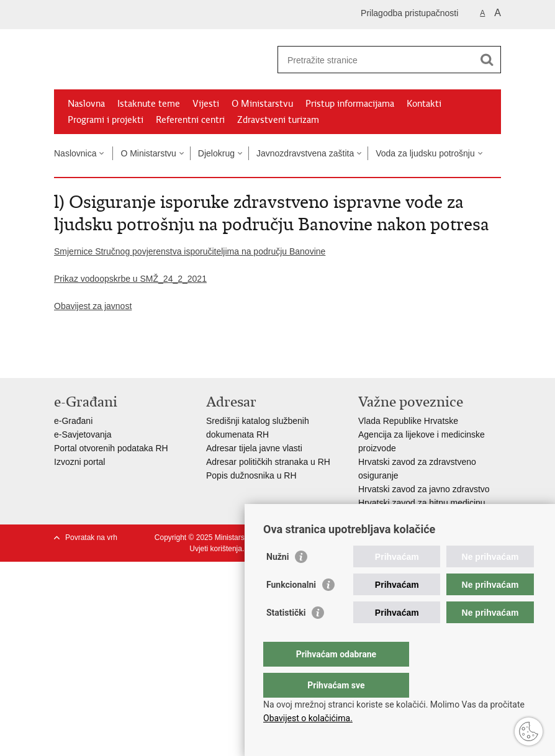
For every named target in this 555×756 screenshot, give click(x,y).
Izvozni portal (79, 462)
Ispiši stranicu (61, 358)
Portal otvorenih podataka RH (111, 448)
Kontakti (424, 104)
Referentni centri (190, 120)
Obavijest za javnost (93, 306)
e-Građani (73, 421)
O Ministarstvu (262, 104)
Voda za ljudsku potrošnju (425, 153)
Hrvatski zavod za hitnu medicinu (422, 503)
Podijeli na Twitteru (114, 358)
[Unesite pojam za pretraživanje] (376, 60)
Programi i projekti (106, 120)
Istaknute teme (149, 104)
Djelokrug (216, 153)
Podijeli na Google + (141, 358)
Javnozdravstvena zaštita (305, 153)
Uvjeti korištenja (216, 549)
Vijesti (206, 104)
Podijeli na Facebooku (87, 358)
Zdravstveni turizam (278, 120)
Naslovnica (75, 153)
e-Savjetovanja (83, 434)
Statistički (286, 637)
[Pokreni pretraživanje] (487, 60)
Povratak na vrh (91, 538)
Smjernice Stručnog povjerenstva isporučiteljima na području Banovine (190, 251)
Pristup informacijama (350, 104)
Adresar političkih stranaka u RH (268, 462)
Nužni (277, 582)
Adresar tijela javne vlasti (254, 448)
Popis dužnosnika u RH (251, 475)
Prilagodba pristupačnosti (409, 13)
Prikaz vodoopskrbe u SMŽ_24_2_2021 (130, 279)
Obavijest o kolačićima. (308, 718)
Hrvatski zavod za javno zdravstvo (424, 489)
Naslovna (86, 104)
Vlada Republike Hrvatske (408, 421)
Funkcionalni (291, 610)
